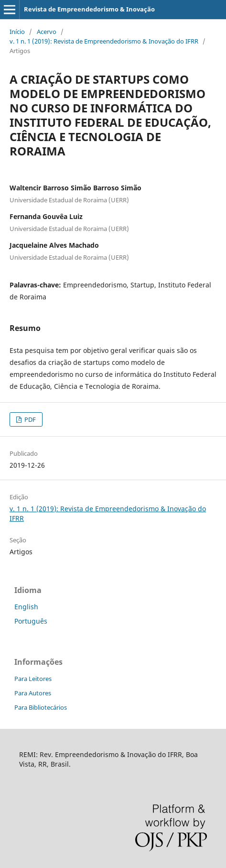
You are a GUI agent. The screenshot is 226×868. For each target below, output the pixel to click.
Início (17, 32)
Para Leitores (33, 679)
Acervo (47, 32)
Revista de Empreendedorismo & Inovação (89, 9)
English (26, 607)
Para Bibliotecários (41, 707)
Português (31, 621)
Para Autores (33, 693)
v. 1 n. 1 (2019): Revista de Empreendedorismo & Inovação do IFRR (104, 41)
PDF (29, 419)
